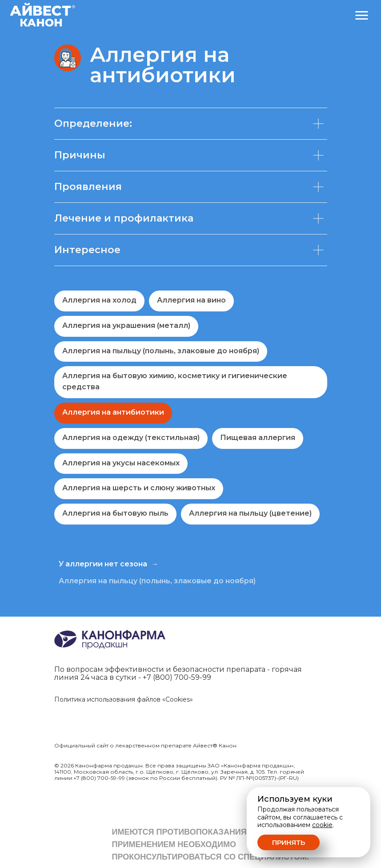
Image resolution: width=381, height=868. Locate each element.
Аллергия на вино (191, 300)
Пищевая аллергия (258, 438)
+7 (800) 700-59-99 (177, 677)
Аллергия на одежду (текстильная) (131, 438)
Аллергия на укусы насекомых (121, 463)
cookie (322, 825)
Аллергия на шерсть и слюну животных (139, 488)
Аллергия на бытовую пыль (115, 513)
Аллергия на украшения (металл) (126, 325)
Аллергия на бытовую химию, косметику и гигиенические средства (175, 381)
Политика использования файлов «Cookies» (124, 699)
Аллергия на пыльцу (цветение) (250, 513)
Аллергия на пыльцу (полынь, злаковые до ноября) (161, 351)
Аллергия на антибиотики (113, 412)
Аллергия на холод (99, 300)
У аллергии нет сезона (103, 564)
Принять (289, 842)
